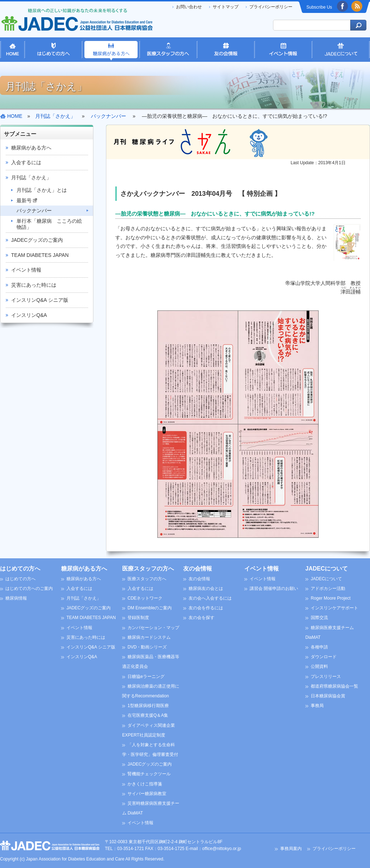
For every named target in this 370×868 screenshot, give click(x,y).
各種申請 (319, 647)
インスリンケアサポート (334, 608)
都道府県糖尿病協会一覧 (334, 686)
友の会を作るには (206, 608)
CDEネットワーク (145, 598)
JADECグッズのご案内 (37, 240)
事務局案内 (291, 849)
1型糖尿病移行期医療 (148, 706)
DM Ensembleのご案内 (150, 608)
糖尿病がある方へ (31, 148)
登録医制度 (138, 618)
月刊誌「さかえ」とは (42, 190)
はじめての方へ (20, 569)
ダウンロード (324, 657)
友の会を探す (202, 618)
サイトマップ (226, 7)
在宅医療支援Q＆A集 (148, 715)
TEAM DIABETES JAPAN (40, 255)
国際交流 (319, 618)
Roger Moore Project (331, 598)
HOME (15, 116)
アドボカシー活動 (328, 588)
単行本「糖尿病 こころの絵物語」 (49, 224)
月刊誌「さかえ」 (31, 177)
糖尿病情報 (16, 598)
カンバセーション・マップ (153, 628)
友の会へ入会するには (210, 598)
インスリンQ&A (29, 315)
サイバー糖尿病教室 (147, 794)
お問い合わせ (189, 7)
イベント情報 (26, 270)
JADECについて (327, 569)
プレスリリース (326, 677)
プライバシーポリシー (271, 7)
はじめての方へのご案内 (29, 588)
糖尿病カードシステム (149, 637)
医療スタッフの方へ (148, 569)
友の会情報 (198, 569)
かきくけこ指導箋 (145, 784)
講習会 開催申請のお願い (274, 588)
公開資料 (319, 666)
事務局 (317, 706)
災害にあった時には (34, 285)
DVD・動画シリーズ (147, 647)
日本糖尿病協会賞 (328, 696)
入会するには (26, 162)
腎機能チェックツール (149, 774)
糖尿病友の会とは (206, 588)
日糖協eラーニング (146, 677)
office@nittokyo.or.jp (222, 849)
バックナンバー (34, 211)
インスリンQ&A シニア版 (40, 300)
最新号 (27, 200)
